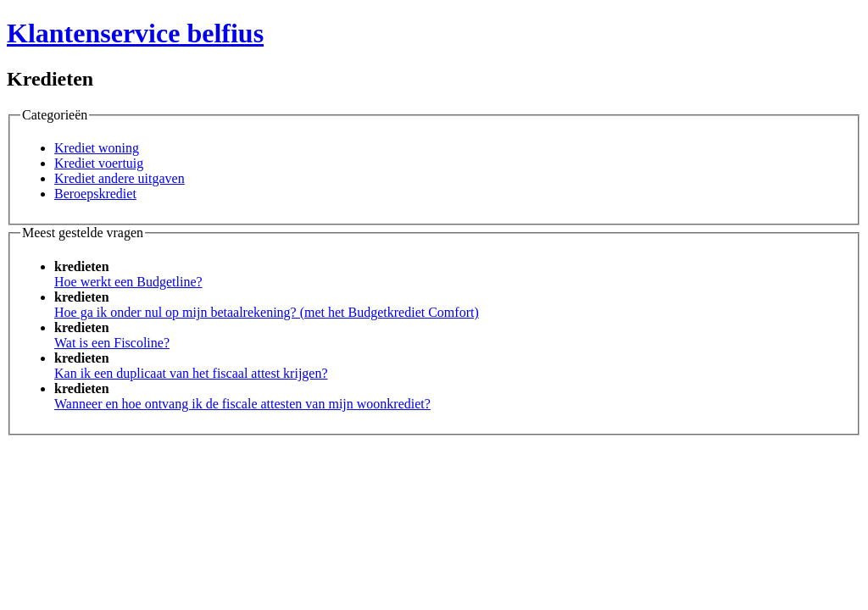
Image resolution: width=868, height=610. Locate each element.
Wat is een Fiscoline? (112, 343)
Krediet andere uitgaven (120, 178)
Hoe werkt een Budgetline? (128, 282)
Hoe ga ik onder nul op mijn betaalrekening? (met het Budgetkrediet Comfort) (267, 312)
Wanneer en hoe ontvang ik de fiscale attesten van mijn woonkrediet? (242, 404)
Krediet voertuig (99, 163)
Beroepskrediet (95, 194)
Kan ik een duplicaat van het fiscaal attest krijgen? (191, 373)
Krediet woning (97, 148)
